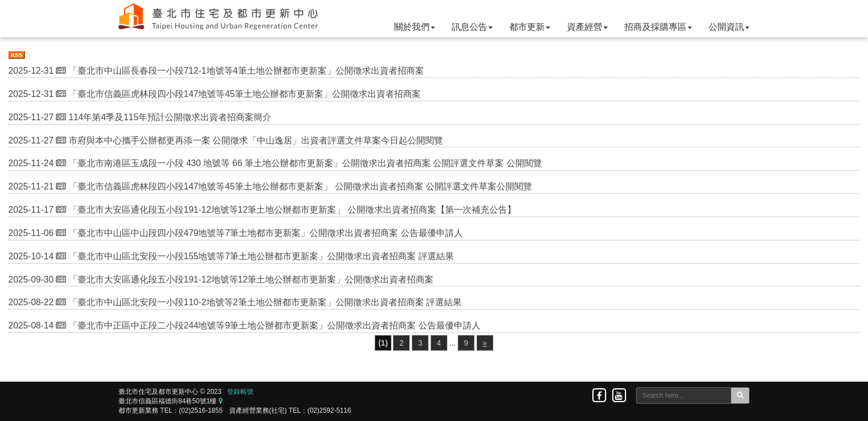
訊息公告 (472, 27)
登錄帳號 (240, 392)
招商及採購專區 (658, 27)
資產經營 (587, 27)
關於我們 (415, 27)
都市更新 (530, 27)
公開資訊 (729, 27)
